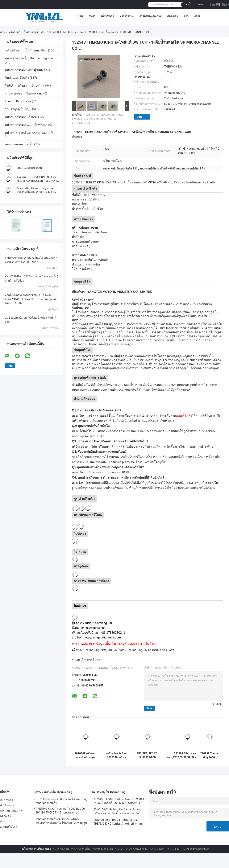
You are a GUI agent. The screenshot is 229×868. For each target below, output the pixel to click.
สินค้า (92, 16)
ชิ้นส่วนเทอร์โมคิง (34, 32)
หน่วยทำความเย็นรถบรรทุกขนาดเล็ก (29, 133)
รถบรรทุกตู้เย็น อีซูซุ (18, 109)
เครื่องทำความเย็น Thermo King (26, 50)
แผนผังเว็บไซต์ (9, 827)
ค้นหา (186, 5)
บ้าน (80, 16)
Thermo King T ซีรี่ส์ (18, 101)
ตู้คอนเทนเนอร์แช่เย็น (19, 144)
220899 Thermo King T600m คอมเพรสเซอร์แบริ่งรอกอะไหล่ (210, 756)
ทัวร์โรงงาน (127, 16)
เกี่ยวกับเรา (108, 16)
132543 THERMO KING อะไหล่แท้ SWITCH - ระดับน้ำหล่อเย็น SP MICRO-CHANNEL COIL (98, 119)
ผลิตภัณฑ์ (15, 32)
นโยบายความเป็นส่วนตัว (37, 849)
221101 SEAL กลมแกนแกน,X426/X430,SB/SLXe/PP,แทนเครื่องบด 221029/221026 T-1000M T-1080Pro (187, 756)
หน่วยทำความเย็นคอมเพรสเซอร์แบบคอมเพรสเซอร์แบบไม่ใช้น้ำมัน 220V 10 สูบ (62, 821)
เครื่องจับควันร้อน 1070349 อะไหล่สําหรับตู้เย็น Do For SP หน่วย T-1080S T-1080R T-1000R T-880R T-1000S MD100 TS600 (117, 756)
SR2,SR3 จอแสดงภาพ (29, 168)
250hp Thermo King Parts (159, 650)
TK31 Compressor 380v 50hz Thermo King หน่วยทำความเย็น (62, 801)
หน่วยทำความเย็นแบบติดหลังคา (26, 125)
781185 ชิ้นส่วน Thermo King (125, 650)
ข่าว (186, 16)
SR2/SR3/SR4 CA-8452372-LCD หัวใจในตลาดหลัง (148, 756)
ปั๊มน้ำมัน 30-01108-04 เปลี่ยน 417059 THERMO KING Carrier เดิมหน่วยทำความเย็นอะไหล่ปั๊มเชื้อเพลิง (118, 822)
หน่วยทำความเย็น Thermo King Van (29, 58)
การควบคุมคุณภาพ (150, 16)
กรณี (197, 16)
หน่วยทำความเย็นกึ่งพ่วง (21, 117)
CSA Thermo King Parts (92, 650)
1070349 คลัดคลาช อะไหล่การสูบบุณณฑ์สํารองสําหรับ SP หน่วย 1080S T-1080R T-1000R (85, 756)
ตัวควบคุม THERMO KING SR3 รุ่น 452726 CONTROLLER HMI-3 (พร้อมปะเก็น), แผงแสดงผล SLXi (38, 181)
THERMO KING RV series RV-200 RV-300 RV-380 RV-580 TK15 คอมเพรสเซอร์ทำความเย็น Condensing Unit (60, 811)
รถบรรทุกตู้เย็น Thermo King (24, 93)
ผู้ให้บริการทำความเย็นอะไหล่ (25, 86)
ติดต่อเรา (173, 16)
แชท (200, 4)
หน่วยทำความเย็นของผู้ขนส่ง (24, 70)
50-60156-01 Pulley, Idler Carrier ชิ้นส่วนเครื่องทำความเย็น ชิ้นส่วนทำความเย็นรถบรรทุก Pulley (118, 812)
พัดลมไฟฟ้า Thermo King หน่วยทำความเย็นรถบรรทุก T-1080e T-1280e (36, 192)
